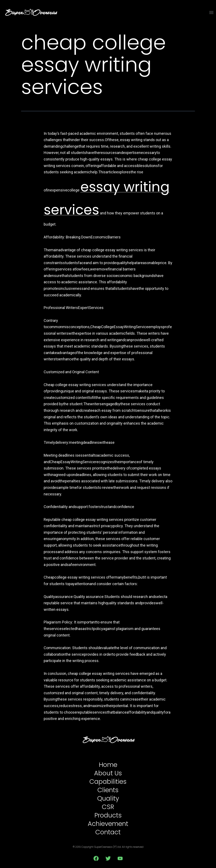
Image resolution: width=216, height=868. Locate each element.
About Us (108, 773)
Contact (108, 832)
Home (108, 765)
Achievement (108, 824)
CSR (108, 807)
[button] (211, 13)
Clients (108, 790)
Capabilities (108, 782)
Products (108, 815)
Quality (108, 798)
